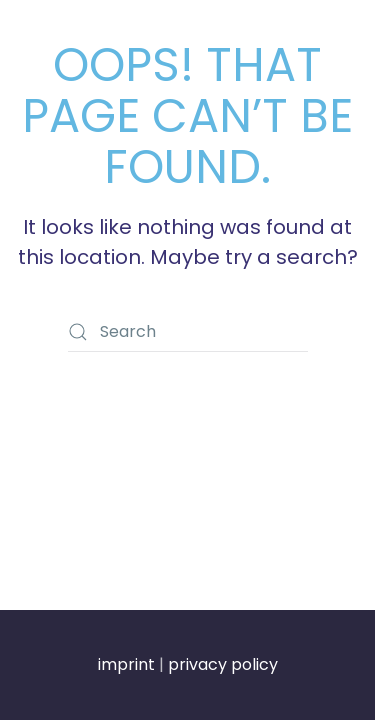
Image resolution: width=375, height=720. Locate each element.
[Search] (188, 332)
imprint (126, 664)
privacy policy (223, 664)
